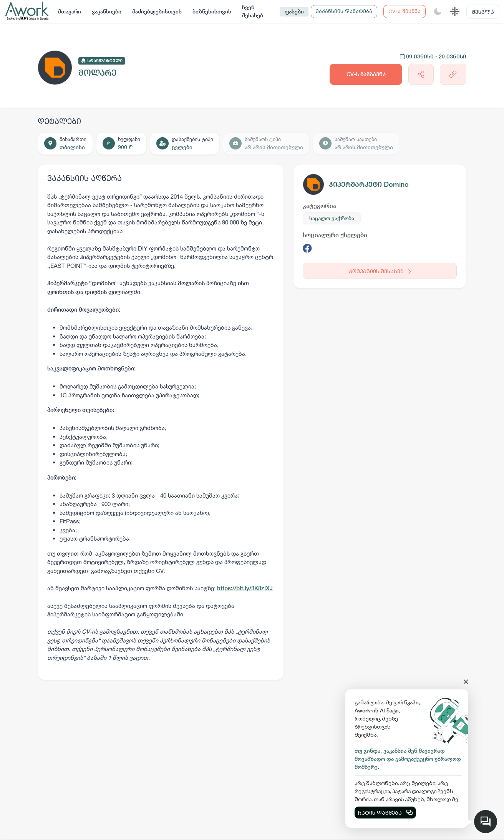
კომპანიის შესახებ (380, 271)
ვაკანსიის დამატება (344, 11)
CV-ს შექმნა (405, 11)
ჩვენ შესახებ (253, 11)
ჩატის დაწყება (385, 813)
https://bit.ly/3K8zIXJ (245, 588)
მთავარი (70, 12)
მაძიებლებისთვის (157, 12)
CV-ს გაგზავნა (366, 74)
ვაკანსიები (107, 12)
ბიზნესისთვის (212, 12)
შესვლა (483, 12)
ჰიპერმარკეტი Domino (369, 184)
